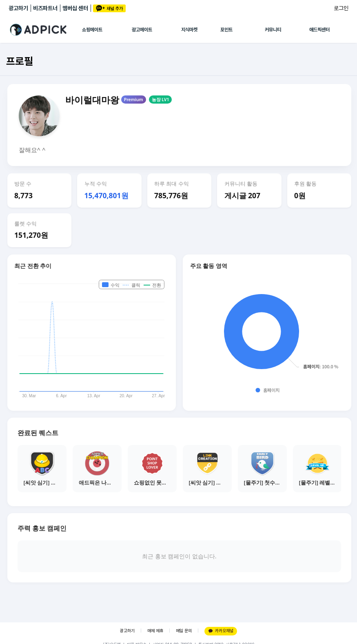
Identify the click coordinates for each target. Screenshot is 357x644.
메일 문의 (184, 631)
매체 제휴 (155, 631)
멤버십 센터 (75, 8)
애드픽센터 (319, 30)
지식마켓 (189, 30)
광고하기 (18, 8)
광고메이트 (142, 30)
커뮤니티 (273, 30)
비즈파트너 (45, 8)
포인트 (226, 30)
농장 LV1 (161, 100)
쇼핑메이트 (92, 30)
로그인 (341, 8)
